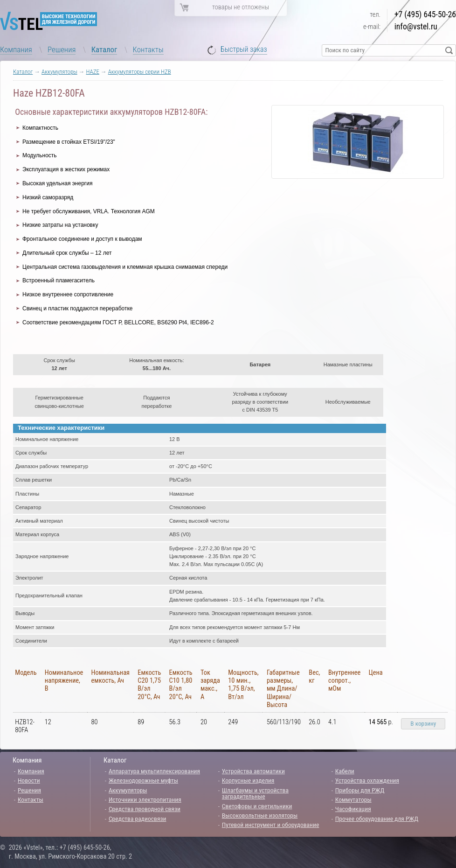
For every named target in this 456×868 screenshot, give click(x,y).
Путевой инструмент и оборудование (270, 825)
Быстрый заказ (244, 50)
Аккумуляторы (59, 72)
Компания (16, 49)
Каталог (104, 49)
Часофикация (353, 809)
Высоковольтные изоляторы (260, 815)
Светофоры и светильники (257, 806)
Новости (29, 780)
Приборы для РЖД (360, 790)
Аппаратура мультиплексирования (154, 771)
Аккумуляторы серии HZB (140, 72)
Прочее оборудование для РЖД (377, 819)
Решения (62, 49)
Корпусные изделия (248, 780)
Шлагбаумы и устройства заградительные (255, 793)
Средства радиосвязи (138, 819)
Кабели (345, 771)
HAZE (92, 72)
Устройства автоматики (253, 771)
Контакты (148, 49)
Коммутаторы (353, 799)
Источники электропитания (145, 799)
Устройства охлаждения (367, 780)
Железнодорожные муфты (143, 780)
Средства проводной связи (145, 809)
